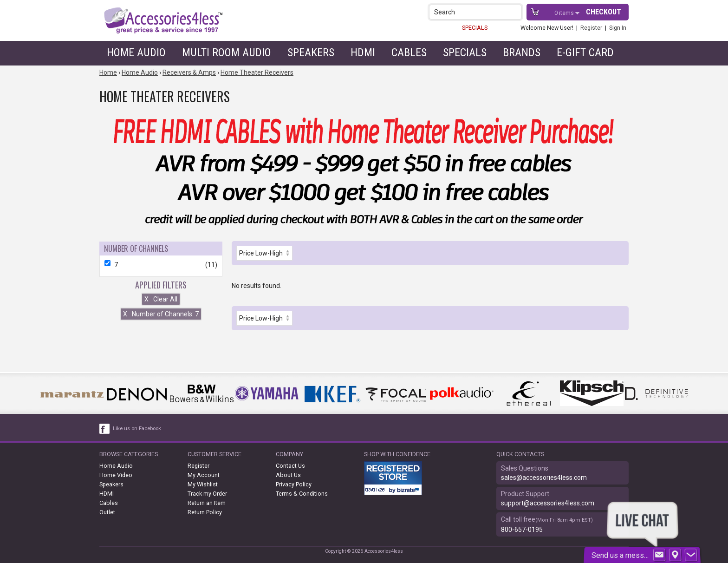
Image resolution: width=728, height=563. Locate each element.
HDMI (363, 52)
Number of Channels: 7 (161, 314)
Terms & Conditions (302, 494)
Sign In (618, 28)
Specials (465, 52)
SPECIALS (475, 28)
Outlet (107, 512)
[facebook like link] (105, 429)
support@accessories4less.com (548, 503)
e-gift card (585, 52)
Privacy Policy (294, 484)
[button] (516, 12)
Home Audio (136, 52)
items (565, 13)
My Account (204, 475)
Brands (522, 52)
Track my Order (207, 494)
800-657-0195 (522, 530)
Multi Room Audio (227, 52)
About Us (288, 475)
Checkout (604, 12)
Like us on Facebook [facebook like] (137, 429)
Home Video (116, 475)
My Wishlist (203, 484)
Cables (409, 52)
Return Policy (205, 512)
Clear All (161, 299)
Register (591, 28)
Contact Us (290, 466)
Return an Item (207, 503)
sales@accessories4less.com (544, 478)
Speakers (311, 52)
